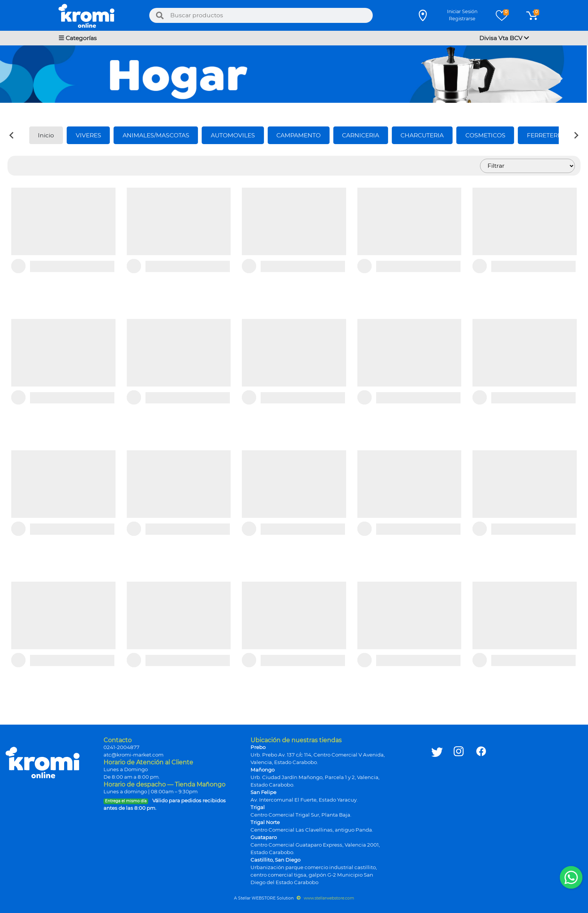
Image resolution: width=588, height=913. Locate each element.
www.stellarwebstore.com (325, 898)
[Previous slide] (12, 135)
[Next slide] (576, 135)
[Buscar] (160, 15)
